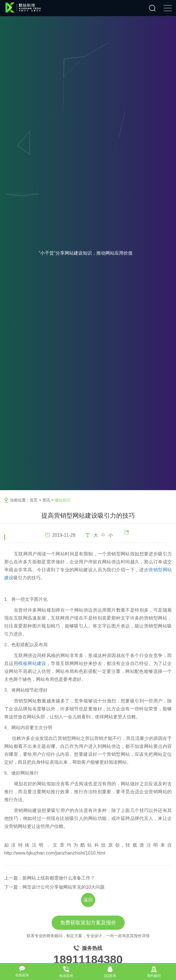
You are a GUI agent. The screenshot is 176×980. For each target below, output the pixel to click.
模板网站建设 (32, 663)
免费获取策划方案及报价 (88, 923)
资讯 (46, 500)
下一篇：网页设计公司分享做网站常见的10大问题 (54, 887)
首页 (34, 500)
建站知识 (63, 500)
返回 (88, 900)
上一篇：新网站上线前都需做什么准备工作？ (50, 878)
